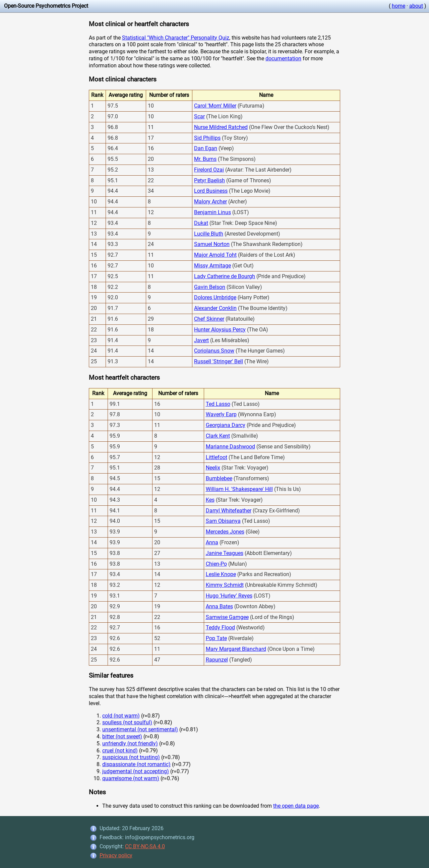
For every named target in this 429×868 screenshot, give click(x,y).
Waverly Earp (221, 414)
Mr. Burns (205, 159)
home (399, 6)
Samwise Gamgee (227, 617)
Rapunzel (217, 660)
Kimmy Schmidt (225, 585)
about (416, 6)
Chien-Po (216, 564)
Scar (199, 116)
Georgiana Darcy (226, 425)
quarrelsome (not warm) (131, 778)
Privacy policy (116, 855)
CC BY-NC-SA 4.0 (145, 846)
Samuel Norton (212, 244)
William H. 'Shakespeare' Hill (239, 489)
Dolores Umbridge (215, 297)
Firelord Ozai (209, 170)
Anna (212, 542)
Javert (201, 340)
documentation (283, 58)
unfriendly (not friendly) (130, 743)
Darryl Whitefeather (229, 511)
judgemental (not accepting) (136, 771)
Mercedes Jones (225, 532)
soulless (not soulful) (127, 722)
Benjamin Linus (212, 212)
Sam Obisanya (223, 521)
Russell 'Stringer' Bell (219, 361)
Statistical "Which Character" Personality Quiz (176, 38)
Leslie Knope (221, 574)
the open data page (296, 806)
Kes (210, 500)
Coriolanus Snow (214, 351)
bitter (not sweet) (122, 736)
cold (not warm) (121, 716)
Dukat (201, 223)
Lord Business (211, 191)
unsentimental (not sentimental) (140, 729)
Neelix (213, 468)
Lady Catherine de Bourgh (225, 276)
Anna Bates (219, 606)
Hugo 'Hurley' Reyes (229, 596)
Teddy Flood (220, 628)
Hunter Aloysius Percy (220, 330)
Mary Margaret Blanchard (236, 649)
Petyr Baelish (209, 180)
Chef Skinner (209, 319)
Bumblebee (219, 478)
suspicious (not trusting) (131, 757)
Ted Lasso (218, 404)
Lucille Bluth (209, 234)
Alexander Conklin (215, 308)
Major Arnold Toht (215, 255)
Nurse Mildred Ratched (221, 127)
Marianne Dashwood (230, 447)
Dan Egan (206, 148)
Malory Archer (210, 202)
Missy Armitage (212, 266)
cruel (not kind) (120, 751)
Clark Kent (218, 436)
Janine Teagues (225, 553)
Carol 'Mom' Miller (215, 106)
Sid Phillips (207, 138)
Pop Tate (216, 638)
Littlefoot (217, 457)
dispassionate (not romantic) (136, 764)
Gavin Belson (210, 287)
